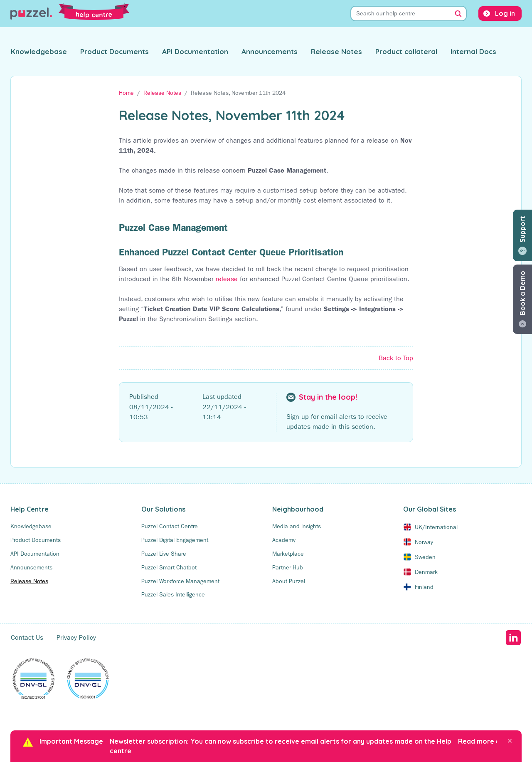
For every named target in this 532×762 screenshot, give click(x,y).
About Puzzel (289, 581)
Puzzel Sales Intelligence (173, 594)
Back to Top (396, 358)
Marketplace (288, 554)
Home (126, 93)
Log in (505, 13)
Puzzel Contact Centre (170, 526)
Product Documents (115, 51)
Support (522, 229)
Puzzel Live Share (164, 554)
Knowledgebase (39, 51)
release (227, 279)
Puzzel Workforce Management (180, 581)
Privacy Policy (76, 637)
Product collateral (406, 51)
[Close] (510, 741)
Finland (424, 587)
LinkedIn (513, 638)
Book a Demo (522, 293)
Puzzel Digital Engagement (175, 540)
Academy (284, 540)
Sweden (425, 557)
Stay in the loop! (328, 397)
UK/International (436, 527)
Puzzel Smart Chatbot (169, 567)
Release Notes (336, 51)
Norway (424, 542)
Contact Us (27, 637)
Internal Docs (473, 51)
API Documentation (195, 51)
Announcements (270, 51)
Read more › (478, 741)
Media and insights (297, 526)
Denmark (426, 572)
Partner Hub (288, 567)
